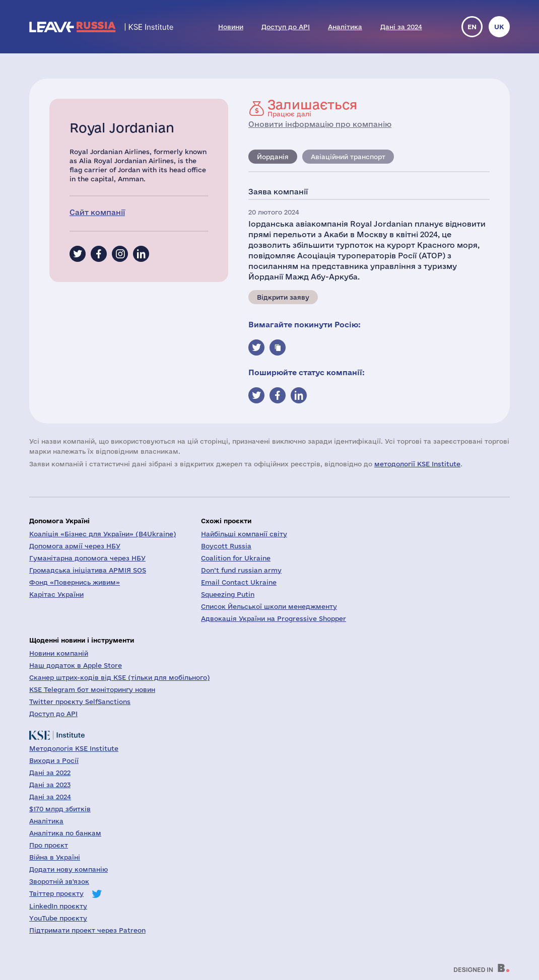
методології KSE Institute (417, 464)
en (472, 27)
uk (499, 27)
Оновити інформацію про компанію (320, 124)
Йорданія (273, 157)
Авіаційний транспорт (348, 157)
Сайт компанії (97, 212)
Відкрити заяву (283, 297)
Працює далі (312, 108)
